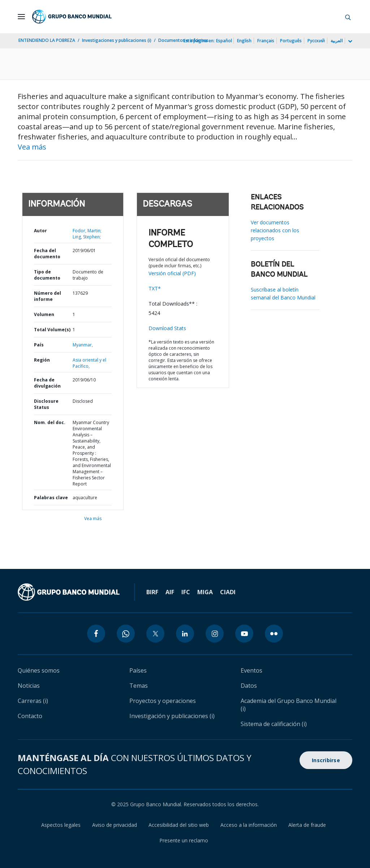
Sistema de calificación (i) (274, 724)
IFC (186, 592)
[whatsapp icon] (126, 634)
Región (42, 360)
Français (266, 41)
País (39, 345)
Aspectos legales (61, 825)
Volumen (44, 314)
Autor (40, 231)
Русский (316, 41)
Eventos (251, 670)
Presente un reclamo (184, 840)
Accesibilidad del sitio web (179, 825)
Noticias (29, 686)
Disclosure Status (46, 404)
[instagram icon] (215, 634)
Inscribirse (326, 760)
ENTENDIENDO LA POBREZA (47, 40)
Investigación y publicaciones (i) (172, 716)
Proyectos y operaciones (163, 701)
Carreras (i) (33, 701)
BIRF (152, 592)
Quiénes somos (39, 670)
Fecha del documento (47, 254)
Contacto (30, 716)
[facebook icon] (96, 634)
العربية (337, 41)
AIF (170, 592)
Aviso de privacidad (115, 825)
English (244, 41)
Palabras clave (51, 498)
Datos (249, 686)
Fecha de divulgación (47, 383)
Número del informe (48, 296)
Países (138, 670)
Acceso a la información (249, 825)
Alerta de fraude (307, 825)
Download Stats (167, 328)
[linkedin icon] (185, 634)
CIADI (228, 592)
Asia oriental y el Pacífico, (89, 363)
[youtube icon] (244, 634)
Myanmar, (83, 345)
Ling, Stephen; (87, 237)
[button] (348, 17)
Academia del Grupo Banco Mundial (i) (289, 705)
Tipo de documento (47, 275)
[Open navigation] (21, 17)
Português (291, 41)
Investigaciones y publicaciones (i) (117, 40)
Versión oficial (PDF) (172, 273)
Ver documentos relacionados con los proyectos (275, 230)
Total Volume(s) (52, 330)
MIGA (205, 592)
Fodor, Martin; (87, 231)
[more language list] (349, 42)
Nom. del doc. (50, 422)
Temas (139, 686)
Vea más (32, 147)
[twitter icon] (155, 634)
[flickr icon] (274, 634)
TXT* (155, 288)
